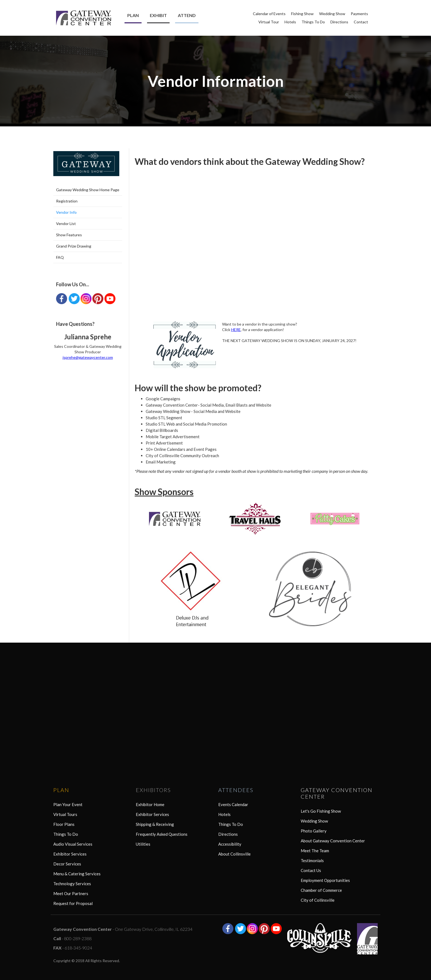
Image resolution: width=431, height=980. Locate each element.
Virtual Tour (269, 22)
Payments (359, 14)
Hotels (290, 22)
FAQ (60, 257)
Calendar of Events (269, 14)
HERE (236, 330)
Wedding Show (332, 14)
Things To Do (313, 22)
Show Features (69, 235)
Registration (67, 201)
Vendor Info (66, 212)
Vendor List (66, 224)
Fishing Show (302, 14)
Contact (361, 22)
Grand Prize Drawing (74, 246)
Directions (339, 22)
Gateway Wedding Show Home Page (88, 190)
